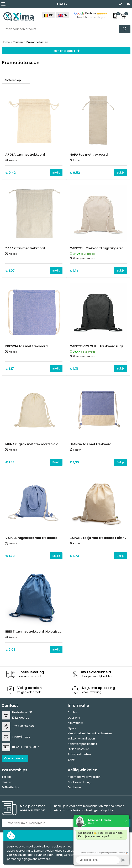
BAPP (71, 760)
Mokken (7, 782)
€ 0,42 (10, 173)
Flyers (72, 728)
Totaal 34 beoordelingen (91, 17)
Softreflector (11, 787)
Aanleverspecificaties (82, 744)
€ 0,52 (75, 173)
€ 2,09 (10, 650)
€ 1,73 (74, 556)
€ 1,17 (10, 369)
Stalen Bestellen (79, 749)
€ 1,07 (10, 271)
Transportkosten (79, 754)
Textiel (6, 777)
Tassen (18, 42)
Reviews (91, 13)
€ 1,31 (74, 369)
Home (6, 42)
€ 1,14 (74, 271)
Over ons (74, 718)
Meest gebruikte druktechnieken (90, 733)
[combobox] (61, 29)
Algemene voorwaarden (84, 777)
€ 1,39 (10, 462)
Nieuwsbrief (75, 723)
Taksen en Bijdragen (81, 739)
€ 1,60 (10, 556)
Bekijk (56, 173)
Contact (73, 712)
